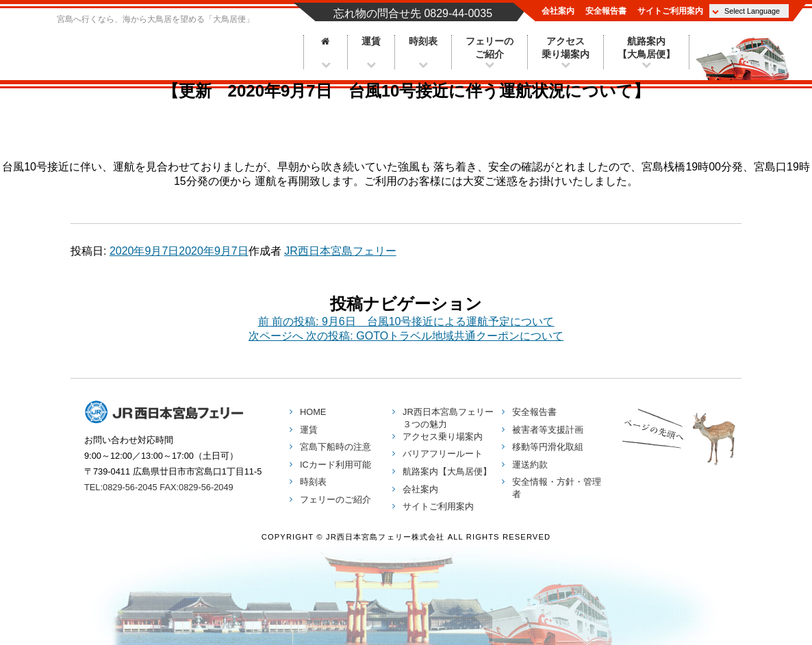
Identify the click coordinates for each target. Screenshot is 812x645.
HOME (313, 412)
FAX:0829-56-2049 (196, 487)
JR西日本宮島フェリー (166, 46)
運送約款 (530, 465)
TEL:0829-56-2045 (121, 487)
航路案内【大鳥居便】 (646, 48)
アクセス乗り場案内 (566, 48)
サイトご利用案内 (670, 11)
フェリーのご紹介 (490, 48)
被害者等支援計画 (548, 430)
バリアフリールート (443, 454)
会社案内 (558, 11)
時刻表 (423, 41)
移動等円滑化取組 (548, 447)
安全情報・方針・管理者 (557, 488)
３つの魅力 (448, 418)
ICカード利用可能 (335, 465)
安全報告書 (606, 11)
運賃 (371, 41)
